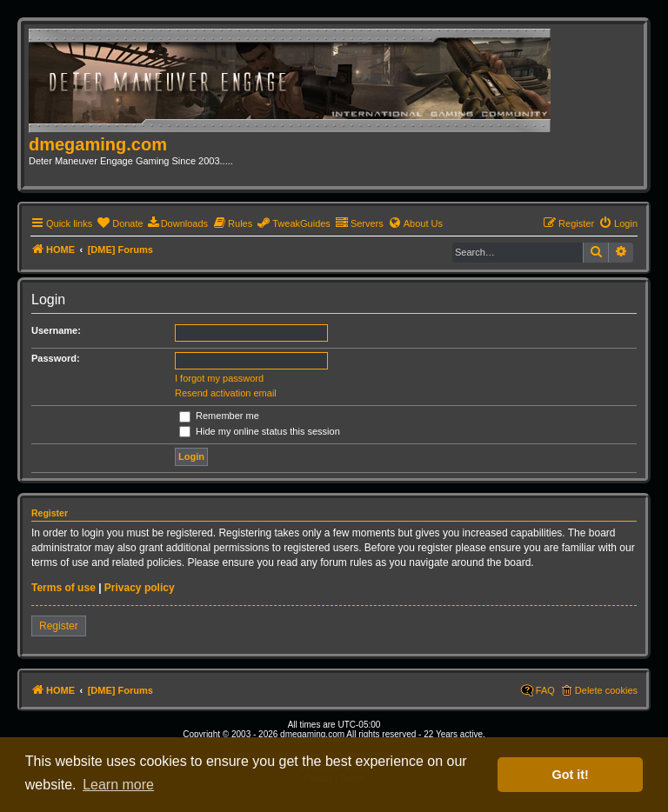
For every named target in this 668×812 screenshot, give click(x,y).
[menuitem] (120, 223)
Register (59, 626)
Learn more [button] (118, 785)
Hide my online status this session (260, 431)
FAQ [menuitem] (545, 690)
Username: (56, 330)
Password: (56, 358)
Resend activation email (226, 393)
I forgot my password (219, 378)
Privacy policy (140, 588)
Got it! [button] (571, 775)
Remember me (219, 416)
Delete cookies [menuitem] (606, 690)
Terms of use (63, 588)
